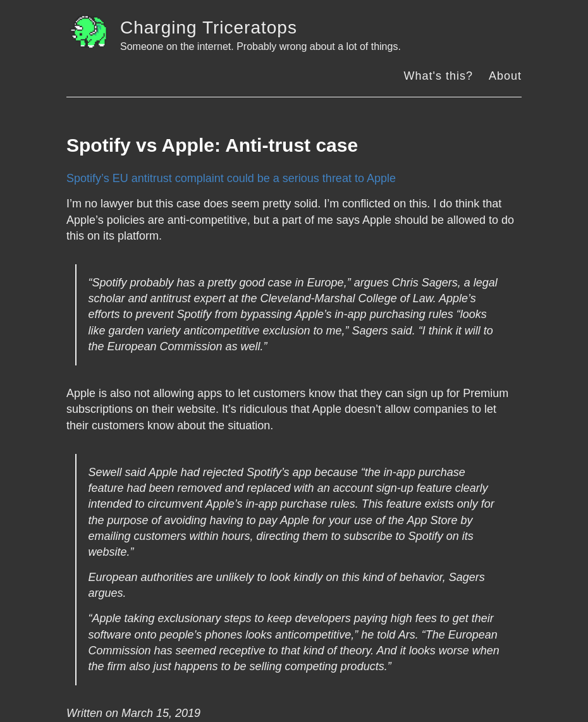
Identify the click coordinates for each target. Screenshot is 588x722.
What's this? (438, 76)
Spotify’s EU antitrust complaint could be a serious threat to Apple (231, 178)
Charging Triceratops (209, 28)
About (505, 76)
